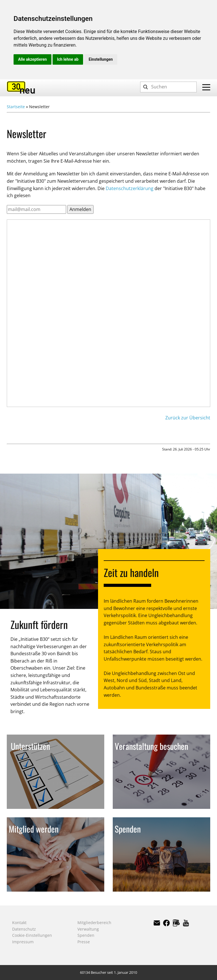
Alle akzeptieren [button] (32, 59)
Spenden (86, 935)
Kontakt (19, 923)
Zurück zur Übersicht (188, 418)
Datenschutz (24, 929)
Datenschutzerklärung (130, 188)
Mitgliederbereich (94, 923)
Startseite (16, 107)
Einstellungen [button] (101, 59)
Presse (84, 942)
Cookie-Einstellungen (32, 935)
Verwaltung (88, 929)
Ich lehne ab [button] (68, 59)
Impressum (23, 942)
